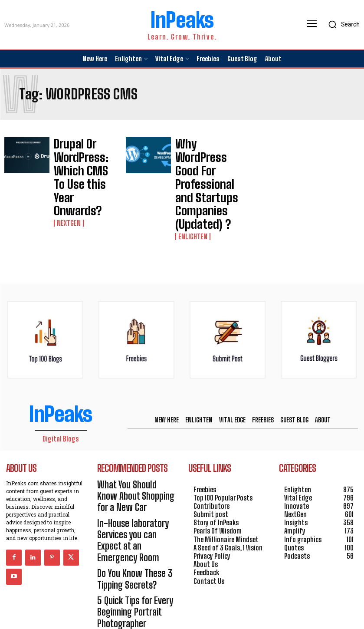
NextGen (67, 168)
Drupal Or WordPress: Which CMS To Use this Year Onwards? (84, 151)
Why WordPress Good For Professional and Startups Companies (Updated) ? (205, 152)
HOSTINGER (212, 608)
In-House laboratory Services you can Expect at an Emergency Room (133, 456)
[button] (342, 24)
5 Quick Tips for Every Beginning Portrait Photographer (126, 506)
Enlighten (190, 173)
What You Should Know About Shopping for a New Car (133, 426)
